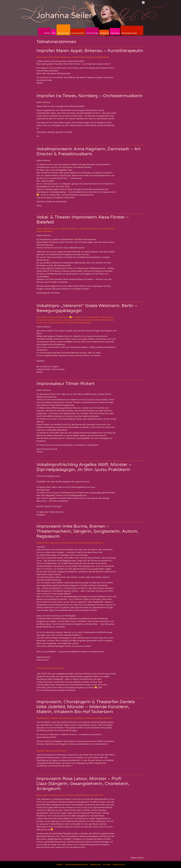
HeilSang (104, 33)
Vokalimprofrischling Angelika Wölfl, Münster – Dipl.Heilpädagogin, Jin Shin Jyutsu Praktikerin (84, 467)
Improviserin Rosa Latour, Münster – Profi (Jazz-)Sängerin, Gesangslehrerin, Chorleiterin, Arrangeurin (83, 784)
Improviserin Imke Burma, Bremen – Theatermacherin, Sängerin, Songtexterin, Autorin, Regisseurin (87, 531)
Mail (143, 3)
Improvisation (78, 33)
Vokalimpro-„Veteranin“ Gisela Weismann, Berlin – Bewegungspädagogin (87, 308)
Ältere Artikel (138, 858)
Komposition (63, 33)
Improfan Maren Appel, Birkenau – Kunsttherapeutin (90, 51)
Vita (54, 33)
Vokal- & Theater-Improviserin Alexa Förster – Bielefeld (83, 220)
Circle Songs (92, 33)
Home (47, 33)
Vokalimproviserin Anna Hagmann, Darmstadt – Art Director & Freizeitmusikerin (88, 151)
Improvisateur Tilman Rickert (65, 384)
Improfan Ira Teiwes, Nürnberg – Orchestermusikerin (89, 96)
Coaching (115, 33)
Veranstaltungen (129, 33)
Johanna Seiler (64, 15)
